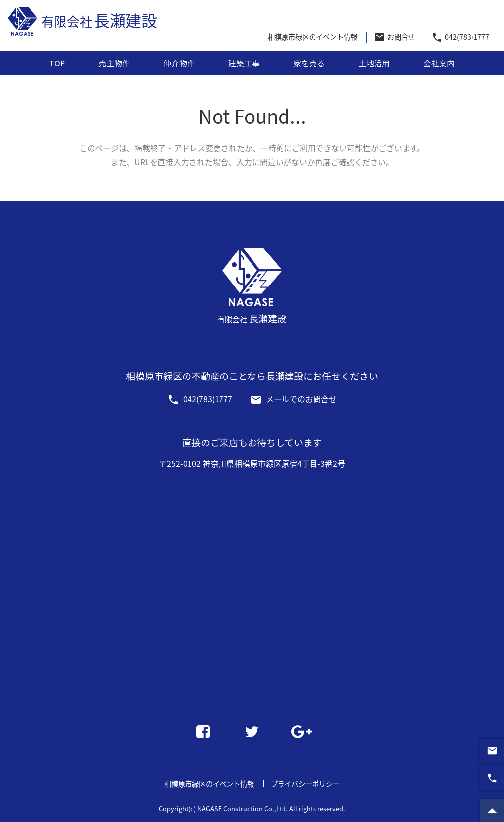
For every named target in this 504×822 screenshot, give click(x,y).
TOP (57, 63)
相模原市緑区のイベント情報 (313, 37)
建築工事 (244, 63)
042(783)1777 (460, 37)
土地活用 (374, 63)
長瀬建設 (82, 22)
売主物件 (114, 63)
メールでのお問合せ (293, 399)
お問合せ (394, 37)
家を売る (309, 63)
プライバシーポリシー (305, 784)
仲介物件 (179, 63)
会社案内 (439, 63)
